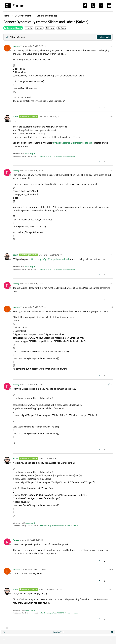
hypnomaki (17, 46)
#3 (112, 171)
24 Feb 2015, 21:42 (54, 458)
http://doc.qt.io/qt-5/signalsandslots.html (73, 143)
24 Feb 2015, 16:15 (38, 46)
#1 (112, 46)
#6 (112, 307)
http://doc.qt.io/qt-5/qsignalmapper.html (49, 259)
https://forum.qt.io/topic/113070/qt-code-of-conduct (59, 156)
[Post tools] (110, 108)
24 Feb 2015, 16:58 (54, 255)
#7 (112, 384)
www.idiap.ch (30, 154)
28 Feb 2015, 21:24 (54, 589)
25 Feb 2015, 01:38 (35, 540)
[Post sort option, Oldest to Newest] (15, 37)
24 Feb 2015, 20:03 (35, 384)
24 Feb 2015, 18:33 (38, 307)
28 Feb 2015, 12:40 (38, 569)
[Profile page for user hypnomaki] (7, 48)
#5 (112, 283)
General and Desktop (13, 28)
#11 (111, 589)
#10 (111, 569)
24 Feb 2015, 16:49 (35, 171)
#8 (112, 458)
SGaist (15, 117)
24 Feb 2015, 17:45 (35, 283)
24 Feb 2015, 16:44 (54, 117)
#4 (112, 255)
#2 (112, 117)
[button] (4, 640)
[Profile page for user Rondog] (7, 173)
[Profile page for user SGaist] (7, 119)
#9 (112, 540)
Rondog (16, 171)
